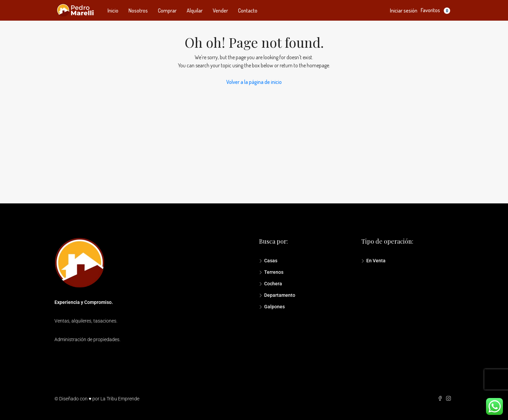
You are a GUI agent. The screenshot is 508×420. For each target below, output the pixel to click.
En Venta (376, 261)
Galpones (274, 307)
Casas (271, 261)
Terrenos (274, 272)
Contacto (248, 10)
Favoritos (435, 10)
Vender (220, 10)
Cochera (273, 284)
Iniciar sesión (404, 10)
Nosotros (138, 10)
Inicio (113, 10)
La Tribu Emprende (120, 399)
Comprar (167, 10)
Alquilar (195, 10)
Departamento (280, 295)
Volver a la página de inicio (254, 82)
